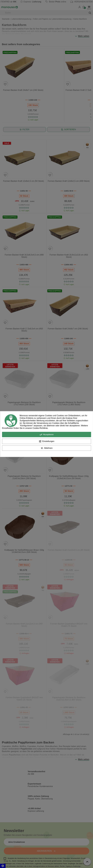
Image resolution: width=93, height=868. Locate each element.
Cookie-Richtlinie (40, 428)
